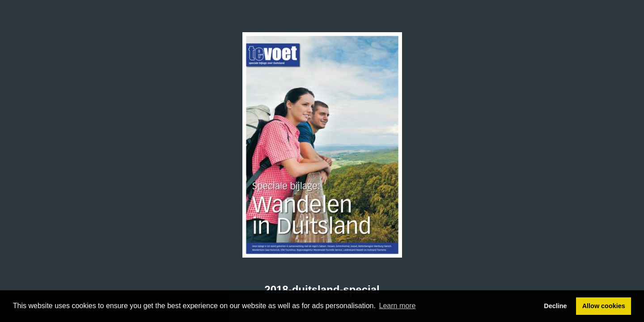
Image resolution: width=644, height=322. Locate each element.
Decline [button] (555, 306)
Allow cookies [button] (604, 306)
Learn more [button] (398, 306)
